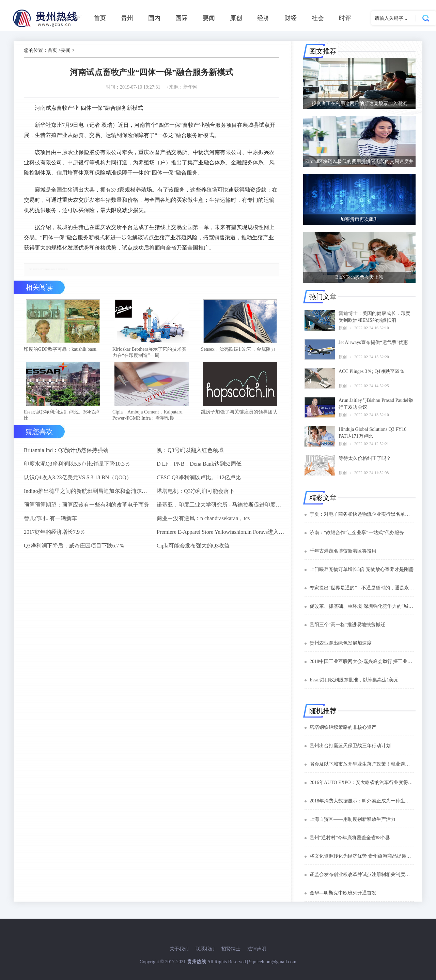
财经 (291, 18)
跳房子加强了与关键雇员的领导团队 (239, 416)
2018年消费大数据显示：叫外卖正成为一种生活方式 (362, 801)
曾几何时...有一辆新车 (50, 522)
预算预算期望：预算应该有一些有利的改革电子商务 (87, 509)
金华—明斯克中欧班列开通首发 (343, 893)
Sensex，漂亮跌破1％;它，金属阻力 (238, 351)
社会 (318, 18)
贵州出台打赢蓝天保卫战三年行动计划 (350, 746)
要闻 (209, 18)
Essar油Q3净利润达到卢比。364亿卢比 (62, 419)
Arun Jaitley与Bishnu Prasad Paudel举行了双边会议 (376, 404)
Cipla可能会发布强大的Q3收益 (193, 550)
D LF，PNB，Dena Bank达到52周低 (199, 468)
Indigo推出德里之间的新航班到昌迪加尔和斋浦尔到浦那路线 (88, 495)
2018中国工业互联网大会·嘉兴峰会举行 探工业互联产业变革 (362, 661)
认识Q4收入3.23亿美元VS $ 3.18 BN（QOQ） (78, 481)
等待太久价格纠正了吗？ (365, 458)
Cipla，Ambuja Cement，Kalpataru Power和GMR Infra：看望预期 (147, 419)
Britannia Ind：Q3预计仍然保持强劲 (66, 454)
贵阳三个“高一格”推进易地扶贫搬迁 (347, 625)
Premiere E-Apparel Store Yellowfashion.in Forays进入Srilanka (220, 536)
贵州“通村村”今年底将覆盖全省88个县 (350, 838)
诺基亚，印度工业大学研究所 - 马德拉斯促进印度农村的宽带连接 (220, 509)
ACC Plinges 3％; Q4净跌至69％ (371, 371)
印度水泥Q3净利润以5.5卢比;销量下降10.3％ (77, 468)
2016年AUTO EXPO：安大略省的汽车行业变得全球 (362, 782)
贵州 (127, 18)
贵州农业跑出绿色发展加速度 (341, 643)
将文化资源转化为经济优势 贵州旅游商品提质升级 (362, 856)
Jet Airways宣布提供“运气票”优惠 (373, 342)
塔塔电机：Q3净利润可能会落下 (196, 495)
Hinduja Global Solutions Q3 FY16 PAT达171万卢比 (372, 433)
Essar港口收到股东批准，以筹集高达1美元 (354, 680)
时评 (345, 18)
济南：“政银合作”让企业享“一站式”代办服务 (357, 533)
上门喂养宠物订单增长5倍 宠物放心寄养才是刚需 (362, 569)
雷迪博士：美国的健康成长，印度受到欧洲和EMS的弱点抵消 (374, 317)
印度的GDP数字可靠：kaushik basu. (61, 351)
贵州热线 (197, 962)
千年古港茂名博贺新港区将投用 (343, 551)
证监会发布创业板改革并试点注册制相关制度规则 (362, 875)
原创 (236, 18)
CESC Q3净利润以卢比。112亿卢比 (199, 481)
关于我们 (179, 949)
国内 (154, 18)
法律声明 (257, 949)
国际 (182, 18)
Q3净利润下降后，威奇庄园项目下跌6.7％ (74, 550)
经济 (263, 18)
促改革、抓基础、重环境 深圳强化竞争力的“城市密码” (362, 606)
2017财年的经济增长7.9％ (54, 536)
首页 (100, 18)
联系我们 (205, 949)
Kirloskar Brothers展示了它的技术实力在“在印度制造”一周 (149, 354)
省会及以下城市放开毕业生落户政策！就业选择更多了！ (362, 764)
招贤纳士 (231, 949)
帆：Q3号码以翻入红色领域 (190, 454)
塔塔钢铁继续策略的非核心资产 (343, 727)
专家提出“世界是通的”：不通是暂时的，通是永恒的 (362, 588)
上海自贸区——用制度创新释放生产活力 (353, 819)
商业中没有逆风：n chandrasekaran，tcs (203, 522)
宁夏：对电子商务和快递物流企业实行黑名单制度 (362, 514)
